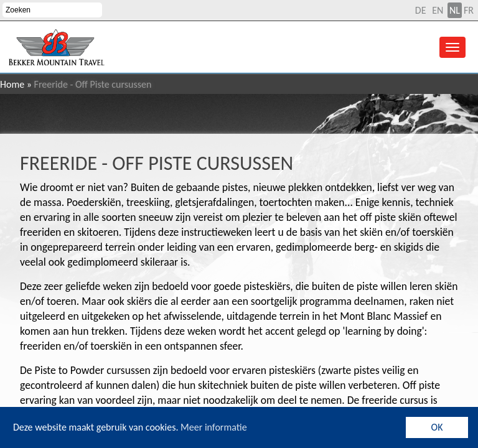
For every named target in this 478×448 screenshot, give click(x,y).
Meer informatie (214, 427)
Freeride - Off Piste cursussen (157, 163)
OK (437, 427)
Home (12, 84)
